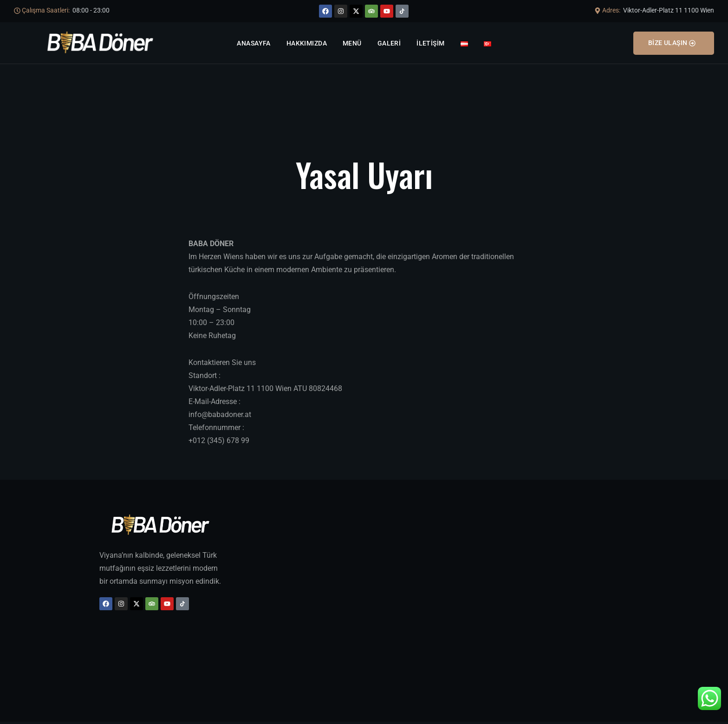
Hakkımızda (307, 43)
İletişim (430, 43)
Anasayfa (253, 43)
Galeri (389, 43)
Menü (352, 43)
